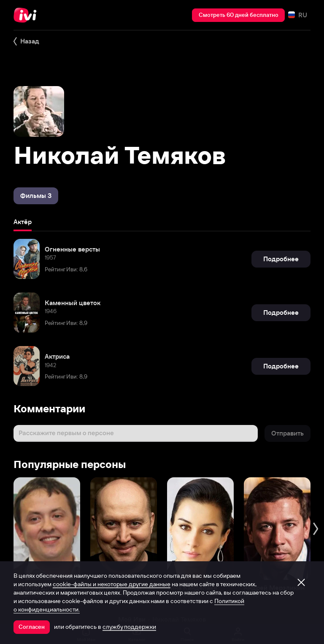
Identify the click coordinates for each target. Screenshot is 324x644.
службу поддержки (129, 627)
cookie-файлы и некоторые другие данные (112, 584)
